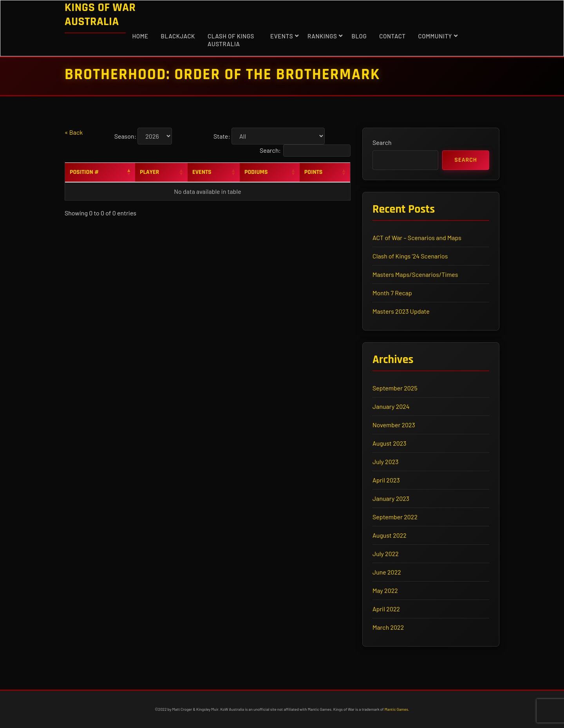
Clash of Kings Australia (231, 40)
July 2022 (386, 554)
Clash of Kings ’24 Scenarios (410, 256)
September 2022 (395, 517)
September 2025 (395, 388)
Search (382, 142)
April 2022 (386, 609)
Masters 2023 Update (401, 311)
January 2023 (391, 498)
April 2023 (386, 480)
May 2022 (385, 590)
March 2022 (388, 627)
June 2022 (387, 572)
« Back (74, 132)
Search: (305, 151)
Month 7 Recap (392, 293)
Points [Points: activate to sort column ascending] (314, 172)
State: (222, 136)
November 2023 (394, 425)
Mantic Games (396, 709)
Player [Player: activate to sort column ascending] (149, 172)
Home (140, 36)
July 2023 (385, 462)
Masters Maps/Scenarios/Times (415, 274)
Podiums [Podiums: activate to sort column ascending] (256, 172)
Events (282, 36)
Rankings (322, 36)
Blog (359, 36)
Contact (392, 36)
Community (435, 36)
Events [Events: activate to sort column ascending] (202, 172)
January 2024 (391, 406)
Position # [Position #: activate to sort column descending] (84, 172)
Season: (125, 136)
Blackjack (178, 36)
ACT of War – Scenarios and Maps (417, 238)
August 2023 (389, 443)
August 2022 (390, 535)
